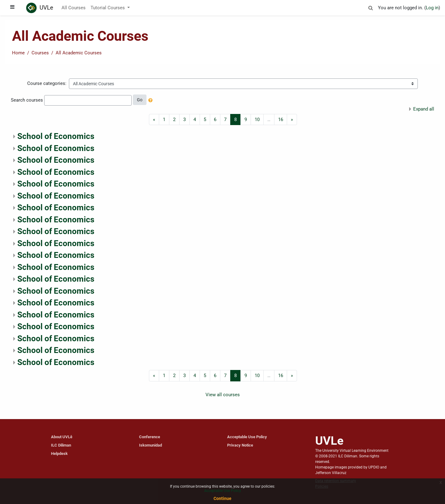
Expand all (424, 109)
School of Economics (56, 136)
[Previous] (154, 120)
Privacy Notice (240, 445)
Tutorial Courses (108, 8)
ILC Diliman (61, 445)
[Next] (292, 120)
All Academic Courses (79, 53)
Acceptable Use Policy (247, 437)
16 (281, 120)
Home (18, 53)
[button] (371, 7)
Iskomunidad (150, 445)
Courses (40, 53)
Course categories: (47, 83)
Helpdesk (59, 454)
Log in (432, 8)
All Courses (74, 8)
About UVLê (62, 437)
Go (140, 100)
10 (257, 120)
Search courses (27, 100)
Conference (150, 437)
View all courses (223, 395)
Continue (222, 498)
